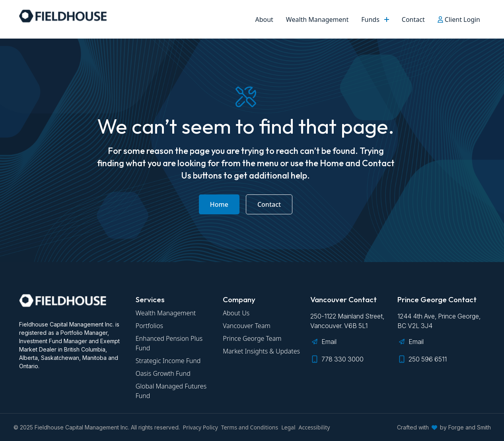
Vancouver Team (247, 326)
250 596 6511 (428, 359)
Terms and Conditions (250, 427)
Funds (370, 19)
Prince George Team (252, 338)
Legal (288, 427)
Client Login (459, 19)
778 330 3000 (342, 359)
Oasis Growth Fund (163, 373)
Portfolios (149, 326)
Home (219, 204)
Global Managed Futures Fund (171, 391)
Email (329, 342)
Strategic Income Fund (168, 361)
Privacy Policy (200, 427)
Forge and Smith (470, 427)
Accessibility (314, 427)
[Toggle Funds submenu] (387, 19)
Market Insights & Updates (261, 351)
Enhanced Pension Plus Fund (169, 343)
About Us (236, 313)
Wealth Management (317, 19)
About (264, 19)
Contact (413, 19)
